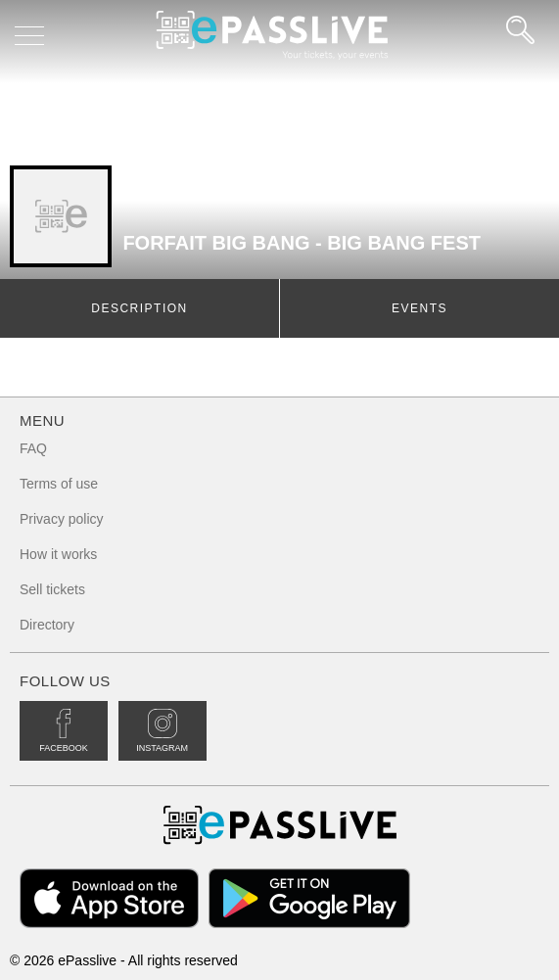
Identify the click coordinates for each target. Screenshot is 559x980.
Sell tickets (52, 589)
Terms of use (59, 484)
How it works (58, 554)
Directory (47, 625)
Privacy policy (62, 519)
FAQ (33, 448)
